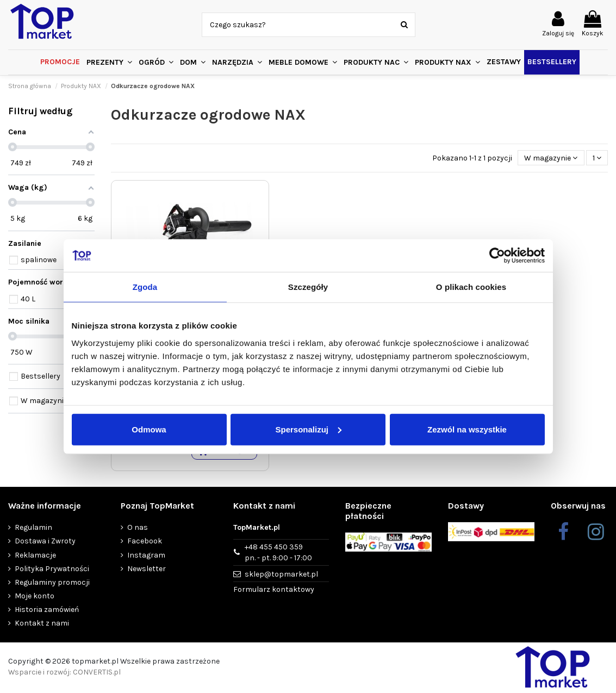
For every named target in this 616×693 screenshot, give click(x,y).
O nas (138, 529)
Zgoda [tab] (145, 287)
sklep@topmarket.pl (281, 576)
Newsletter (147, 570)
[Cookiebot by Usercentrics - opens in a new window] (497, 256)
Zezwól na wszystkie (467, 429)
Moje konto (35, 598)
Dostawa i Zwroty (45, 543)
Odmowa (149, 429)
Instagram (146, 557)
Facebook (145, 543)
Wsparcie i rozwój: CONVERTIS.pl (64, 674)
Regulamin (33, 529)
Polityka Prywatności (52, 570)
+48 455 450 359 (278, 554)
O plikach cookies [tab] (471, 287)
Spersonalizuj (308, 429)
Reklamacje (35, 557)
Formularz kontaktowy (274, 592)
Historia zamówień (47, 611)
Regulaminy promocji (52, 584)
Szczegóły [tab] (308, 287)
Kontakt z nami (42, 625)
